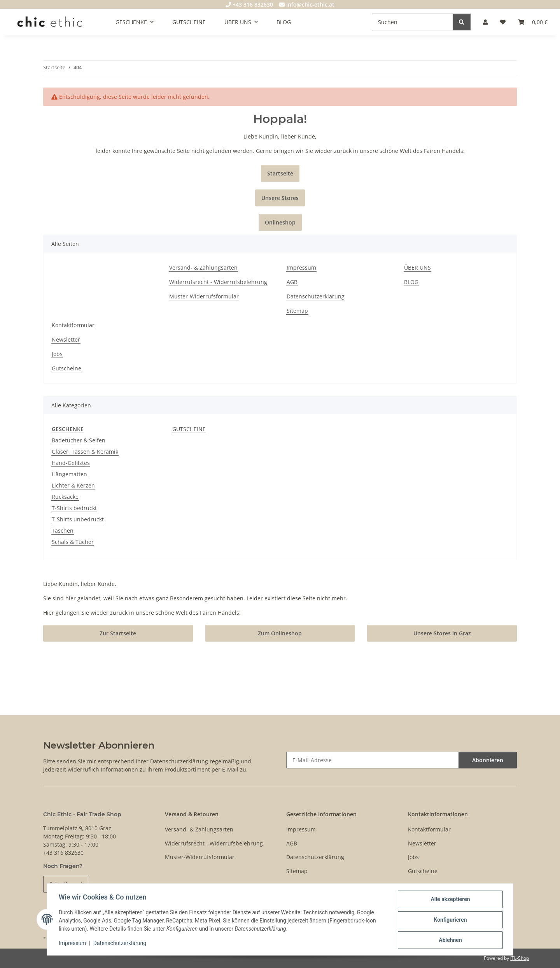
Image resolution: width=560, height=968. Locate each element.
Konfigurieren (449, 920)
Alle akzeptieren (449, 900)
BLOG (284, 22)
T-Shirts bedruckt (74, 508)
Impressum (73, 944)
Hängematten (69, 474)
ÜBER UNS (417, 267)
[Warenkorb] (533, 22)
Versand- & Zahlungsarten (203, 267)
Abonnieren (488, 760)
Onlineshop (280, 222)
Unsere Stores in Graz (442, 633)
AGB (292, 282)
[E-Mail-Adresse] (373, 760)
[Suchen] (412, 22)
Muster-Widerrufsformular (204, 296)
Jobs (57, 354)
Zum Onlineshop (280, 633)
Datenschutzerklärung (121, 944)
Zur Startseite (118, 633)
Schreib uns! (66, 884)
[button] (485, 22)
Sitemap (297, 311)
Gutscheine (66, 368)
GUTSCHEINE (189, 429)
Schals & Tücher (73, 542)
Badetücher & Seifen (79, 440)
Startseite (280, 173)
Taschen (63, 530)
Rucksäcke (65, 497)
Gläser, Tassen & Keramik (85, 452)
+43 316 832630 (249, 4)
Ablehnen (449, 940)
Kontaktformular (73, 325)
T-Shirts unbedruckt (78, 519)
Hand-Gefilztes (71, 463)
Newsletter (66, 339)
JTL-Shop (520, 958)
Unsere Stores (280, 198)
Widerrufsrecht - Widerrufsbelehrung (218, 282)
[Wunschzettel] (503, 22)
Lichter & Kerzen (73, 485)
